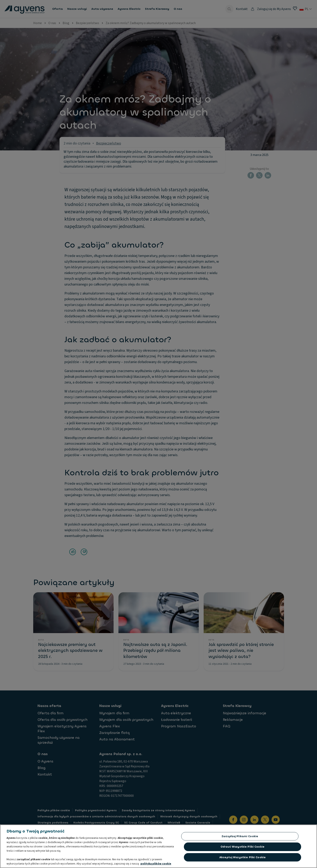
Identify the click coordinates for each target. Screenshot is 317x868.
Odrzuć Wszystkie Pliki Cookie (242, 848)
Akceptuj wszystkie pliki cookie (242, 858)
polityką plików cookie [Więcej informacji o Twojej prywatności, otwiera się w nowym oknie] (156, 865)
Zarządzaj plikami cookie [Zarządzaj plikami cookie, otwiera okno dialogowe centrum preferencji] (240, 837)
